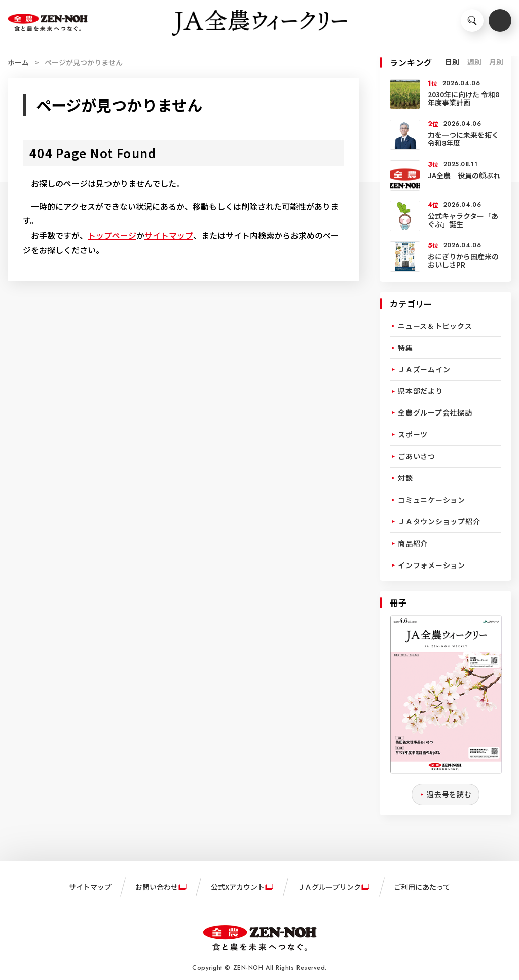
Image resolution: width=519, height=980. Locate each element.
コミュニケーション (432, 500)
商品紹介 (413, 543)
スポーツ (413, 434)
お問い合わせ (157, 887)
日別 (452, 62)
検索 (468, 23)
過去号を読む (449, 794)
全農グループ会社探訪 (435, 412)
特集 (405, 348)
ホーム (18, 62)
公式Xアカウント (238, 887)
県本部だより (420, 391)
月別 (496, 62)
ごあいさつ (417, 456)
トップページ (112, 235)
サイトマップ (169, 235)
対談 (405, 478)
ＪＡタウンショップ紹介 (439, 521)
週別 (474, 62)
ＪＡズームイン (424, 369)
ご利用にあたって (422, 887)
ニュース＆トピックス (435, 326)
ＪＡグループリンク (329, 887)
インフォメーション (432, 565)
